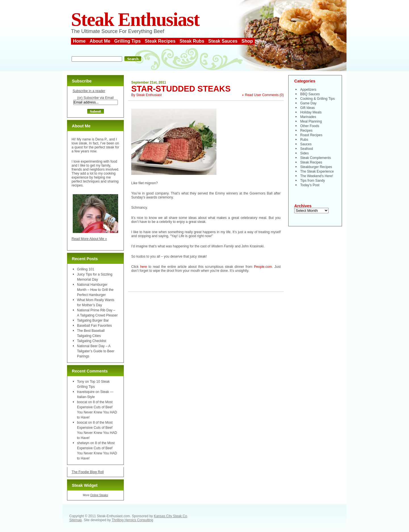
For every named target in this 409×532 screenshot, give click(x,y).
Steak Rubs (192, 41)
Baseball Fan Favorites (94, 326)
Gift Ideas (307, 108)
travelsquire (86, 392)
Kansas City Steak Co (171, 516)
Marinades (308, 117)
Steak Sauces (223, 41)
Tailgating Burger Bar (93, 320)
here (143, 267)
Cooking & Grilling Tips (317, 99)
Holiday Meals (311, 112)
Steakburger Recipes (316, 167)
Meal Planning (311, 121)
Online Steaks (99, 495)
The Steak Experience (317, 171)
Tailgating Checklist (92, 341)
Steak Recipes (160, 41)
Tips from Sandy (313, 181)
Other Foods (310, 126)
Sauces (306, 144)
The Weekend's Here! (317, 176)
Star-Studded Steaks (181, 89)
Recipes (306, 131)
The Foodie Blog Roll (88, 472)
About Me (100, 41)
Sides (304, 153)
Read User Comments (262, 95)
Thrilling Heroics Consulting (132, 520)
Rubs (304, 140)
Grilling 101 (86, 269)
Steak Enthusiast (135, 19)
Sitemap (76, 520)
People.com (263, 267)
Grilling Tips (127, 41)
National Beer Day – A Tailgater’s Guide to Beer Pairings (96, 351)
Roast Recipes (311, 135)
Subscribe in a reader (89, 91)
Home (79, 41)
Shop (247, 41)
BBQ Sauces (310, 94)
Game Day (308, 103)
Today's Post (310, 185)
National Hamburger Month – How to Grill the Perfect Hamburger (95, 290)
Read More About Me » (89, 239)
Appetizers (308, 90)
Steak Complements (316, 158)
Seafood (307, 149)
